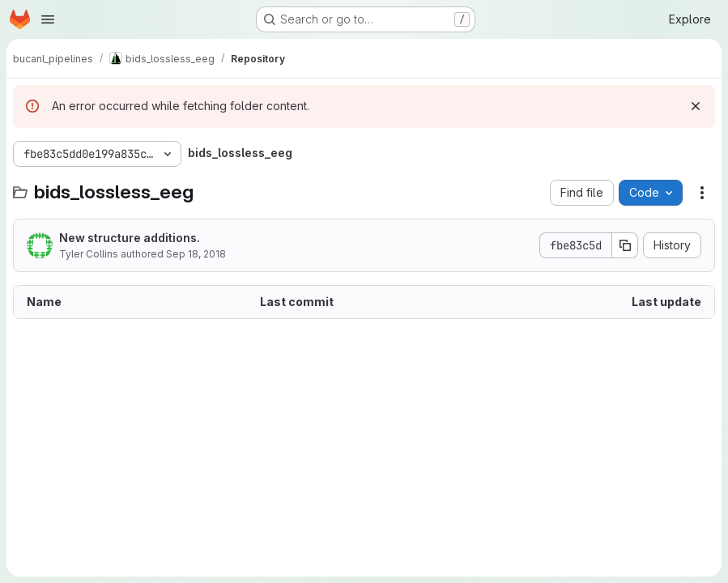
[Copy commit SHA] (625, 245)
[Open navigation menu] (48, 19)
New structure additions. (130, 238)
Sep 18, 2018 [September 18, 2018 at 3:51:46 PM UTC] (196, 254)
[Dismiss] (696, 106)
